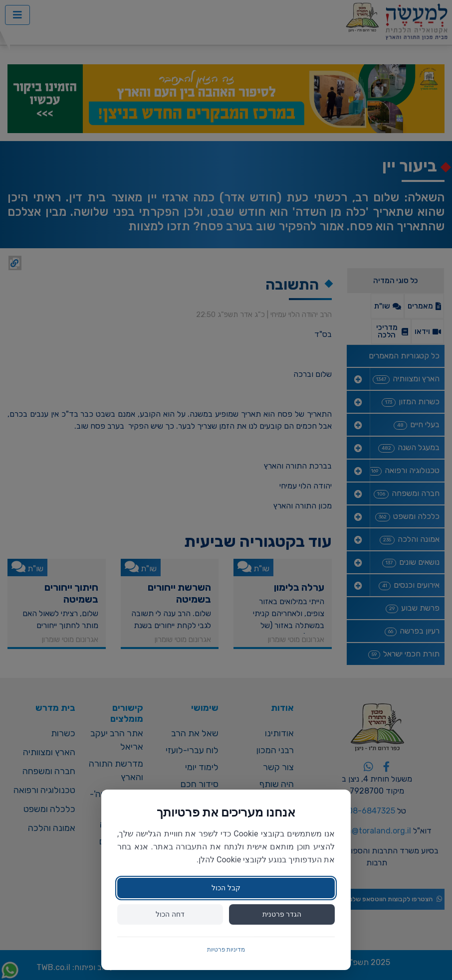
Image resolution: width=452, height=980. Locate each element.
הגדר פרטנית (282, 914)
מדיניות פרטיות (226, 950)
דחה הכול (170, 914)
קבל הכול (226, 888)
